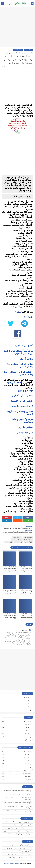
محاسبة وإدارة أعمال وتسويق (19, 396)
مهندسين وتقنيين (25, 390)
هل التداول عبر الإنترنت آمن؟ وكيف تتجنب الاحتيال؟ (19, 834)
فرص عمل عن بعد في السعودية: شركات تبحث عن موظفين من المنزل (17, 807)
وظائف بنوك (28, 704)
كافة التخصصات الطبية (23, 406)
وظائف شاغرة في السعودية (11, 863)
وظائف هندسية (26, 375)
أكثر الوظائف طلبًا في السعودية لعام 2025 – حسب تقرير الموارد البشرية (18, 798)
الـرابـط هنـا (14, 307)
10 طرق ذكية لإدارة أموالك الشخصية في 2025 (20, 845)
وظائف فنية (28, 734)
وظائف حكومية (27, 707)
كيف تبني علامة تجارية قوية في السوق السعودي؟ (20, 857)
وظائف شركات (25, 372)
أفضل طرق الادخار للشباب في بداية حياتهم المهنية (19, 851)
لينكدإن (18, 312)
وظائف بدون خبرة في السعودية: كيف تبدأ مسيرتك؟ (19, 811)
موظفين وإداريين (25, 427)
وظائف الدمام (18, 50)
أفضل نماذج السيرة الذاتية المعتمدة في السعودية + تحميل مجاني (17, 803)
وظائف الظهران (27, 773)
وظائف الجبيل (27, 770)
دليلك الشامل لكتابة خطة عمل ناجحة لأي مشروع (20, 854)
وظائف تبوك (28, 776)
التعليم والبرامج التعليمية (22, 401)
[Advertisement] (17, 28)
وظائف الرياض (26, 364)
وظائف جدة (12, 364)
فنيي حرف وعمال (25, 432)
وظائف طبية (28, 731)
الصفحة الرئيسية (15, 382)
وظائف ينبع (28, 779)
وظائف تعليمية (27, 737)
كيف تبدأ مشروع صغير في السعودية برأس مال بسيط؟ (18, 848)
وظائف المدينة (16, 540)
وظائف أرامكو (27, 701)
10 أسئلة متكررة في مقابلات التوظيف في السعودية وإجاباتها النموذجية (17, 791)
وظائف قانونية (27, 740)
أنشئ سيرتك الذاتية (24, 346)
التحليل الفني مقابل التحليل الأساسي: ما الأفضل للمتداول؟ (17, 831)
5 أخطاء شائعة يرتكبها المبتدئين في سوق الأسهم (20, 828)
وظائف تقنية (28, 542)
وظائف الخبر (28, 761)
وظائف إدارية (28, 50)
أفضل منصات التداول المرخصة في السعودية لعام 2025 (18, 825)
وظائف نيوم (28, 710)
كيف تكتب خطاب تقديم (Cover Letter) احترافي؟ (20, 795)
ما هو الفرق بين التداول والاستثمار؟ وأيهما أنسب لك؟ (19, 822)
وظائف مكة (8, 542)
